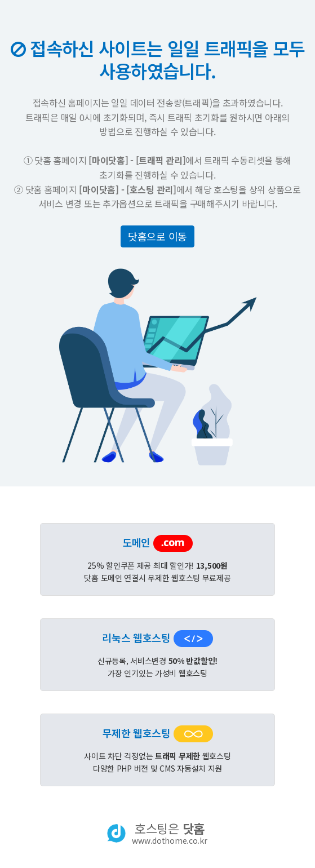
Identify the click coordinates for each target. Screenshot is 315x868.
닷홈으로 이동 (157, 236)
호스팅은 (169, 833)
